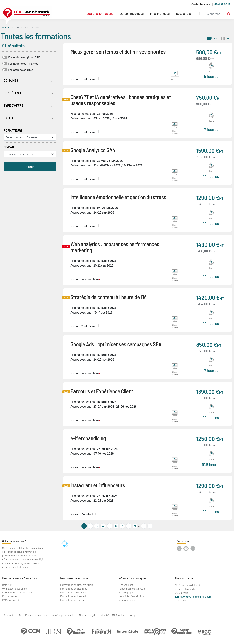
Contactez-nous (201, 4)
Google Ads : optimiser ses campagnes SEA (116, 344)
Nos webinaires (127, 600)
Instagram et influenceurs (98, 485)
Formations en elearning (74, 589)
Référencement (11, 600)
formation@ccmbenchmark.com (193, 597)
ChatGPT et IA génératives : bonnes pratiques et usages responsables (121, 100)
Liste (212, 38)
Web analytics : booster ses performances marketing (115, 247)
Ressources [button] (184, 13)
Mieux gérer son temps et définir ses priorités (118, 51)
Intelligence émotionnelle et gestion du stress (118, 197)
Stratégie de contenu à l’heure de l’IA (109, 297)
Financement (126, 585)
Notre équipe (126, 592)
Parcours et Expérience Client (102, 391)
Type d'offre (13, 105)
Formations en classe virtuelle (77, 585)
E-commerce (9, 596)
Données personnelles (63, 615)
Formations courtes (21, 70)
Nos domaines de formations (20, 578)
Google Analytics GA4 (93, 150)
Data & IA (7, 585)
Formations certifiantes (23, 63)
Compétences (14, 93)
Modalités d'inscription (131, 596)
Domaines (11, 80)
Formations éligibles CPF (24, 57)
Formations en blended (73, 596)
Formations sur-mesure (74, 600)
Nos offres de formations (75, 578)
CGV (19, 615)
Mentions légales (88, 615)
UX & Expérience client (15, 589)
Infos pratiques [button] (160, 13)
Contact (8, 615)
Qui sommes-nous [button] (132, 13)
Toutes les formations (99, 13)
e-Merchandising (88, 438)
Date (226, 38)
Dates (8, 118)
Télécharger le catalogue (132, 589)
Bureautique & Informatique (18, 592)
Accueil (7, 27)
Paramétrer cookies (36, 615)
